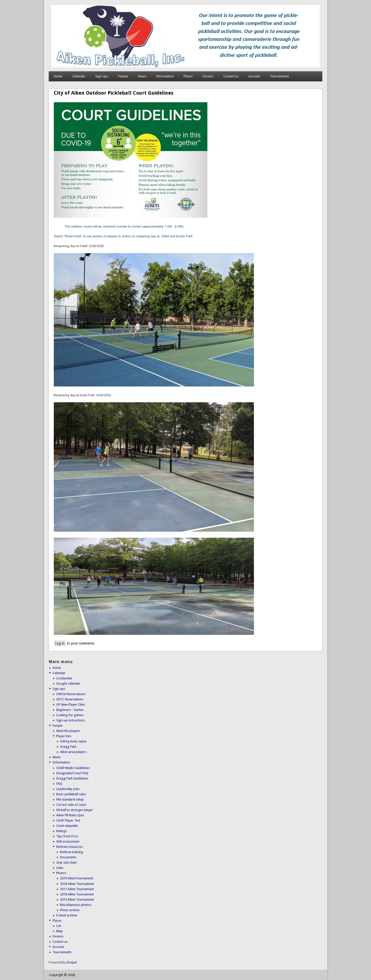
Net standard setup (70, 799)
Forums (208, 76)
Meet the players (68, 731)
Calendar (79, 76)
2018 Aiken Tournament (77, 884)
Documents (68, 857)
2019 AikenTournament (77, 878)
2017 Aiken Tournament (77, 889)
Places (188, 76)
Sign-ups (102, 76)
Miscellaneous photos (76, 905)
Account (254, 76)
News (142, 76)
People (123, 76)
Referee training (72, 852)
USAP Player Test (68, 820)
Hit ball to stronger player (75, 810)
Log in (60, 643)
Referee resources (69, 847)
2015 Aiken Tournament (77, 900)
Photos (61, 873)
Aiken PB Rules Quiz (70, 815)
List (59, 926)
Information (165, 76)
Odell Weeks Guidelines (73, 768)
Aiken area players (73, 752)
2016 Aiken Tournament (77, 894)
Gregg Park (68, 747)
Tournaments (279, 76)
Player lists (64, 736)
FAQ (59, 784)
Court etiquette (67, 826)
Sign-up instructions (71, 720)
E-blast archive (67, 915)
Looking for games (70, 715)
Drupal (72, 962)
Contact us (231, 76)
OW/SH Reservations (71, 694)
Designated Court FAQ (72, 773)
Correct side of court (71, 805)
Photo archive (70, 910)
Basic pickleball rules (71, 794)
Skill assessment (68, 841)
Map (60, 931)
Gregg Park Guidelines (72, 778)
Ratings (62, 831)
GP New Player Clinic (71, 705)
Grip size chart (67, 862)
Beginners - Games (70, 710)
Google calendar (68, 683)
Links (60, 868)
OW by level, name (73, 741)
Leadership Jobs (68, 789)
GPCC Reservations (70, 699)
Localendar (64, 678)
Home (58, 76)
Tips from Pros (67, 836)
